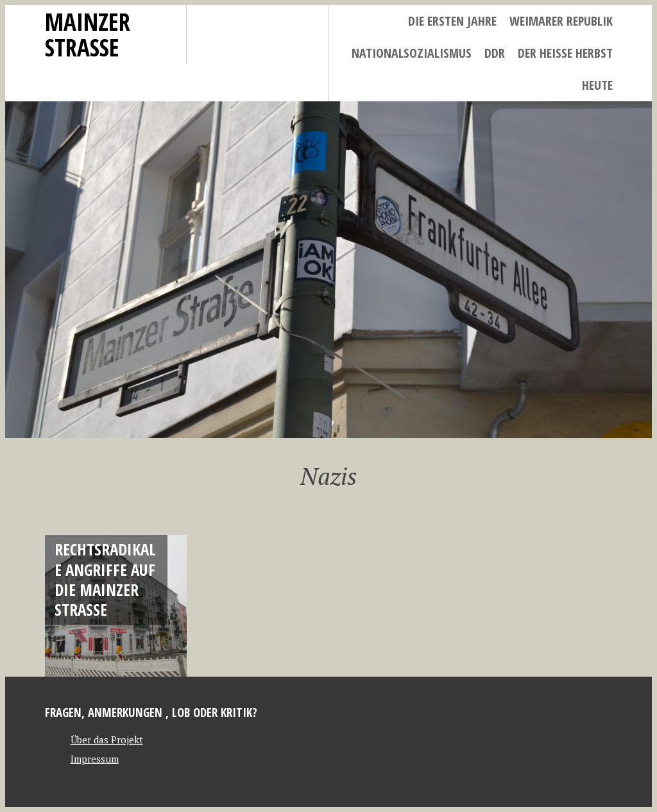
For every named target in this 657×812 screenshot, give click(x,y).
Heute (597, 85)
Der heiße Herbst (565, 53)
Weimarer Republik (561, 21)
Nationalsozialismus (412, 53)
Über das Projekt (107, 740)
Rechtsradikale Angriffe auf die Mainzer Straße (105, 579)
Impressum (95, 759)
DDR (495, 53)
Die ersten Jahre (452, 21)
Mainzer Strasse (88, 34)
